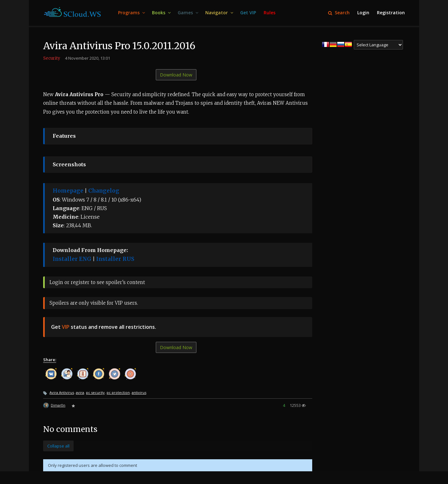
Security (52, 58)
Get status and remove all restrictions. (104, 327)
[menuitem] (131, 13)
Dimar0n (58, 405)
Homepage (68, 191)
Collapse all (58, 446)
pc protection (118, 392)
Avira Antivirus (62, 392)
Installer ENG (72, 259)
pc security (95, 392)
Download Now (176, 75)
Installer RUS (115, 259)
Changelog (104, 191)
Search (339, 13)
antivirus (139, 392)
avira (80, 392)
